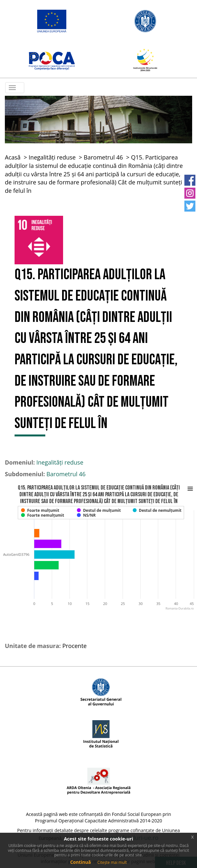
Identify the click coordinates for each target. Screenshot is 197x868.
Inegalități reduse (52, 157)
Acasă (13, 157)
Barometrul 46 (103, 157)
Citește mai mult (112, 862)
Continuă (81, 862)
